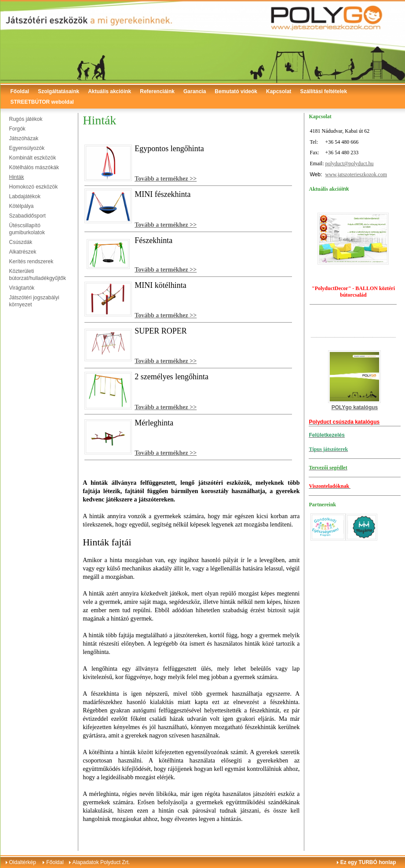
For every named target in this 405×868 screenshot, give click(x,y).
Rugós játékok (26, 119)
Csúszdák (21, 242)
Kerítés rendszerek (31, 261)
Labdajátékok (25, 196)
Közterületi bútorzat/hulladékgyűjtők (38, 275)
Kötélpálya (22, 206)
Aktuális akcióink (109, 91)
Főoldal (20, 91)
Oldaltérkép (23, 862)
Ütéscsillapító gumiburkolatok (27, 229)
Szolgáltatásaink (58, 91)
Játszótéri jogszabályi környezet (34, 301)
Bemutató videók (236, 91)
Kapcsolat (279, 91)
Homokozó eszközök (34, 187)
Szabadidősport (27, 216)
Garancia (195, 91)
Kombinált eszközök (33, 158)
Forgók (17, 129)
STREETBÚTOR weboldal (42, 102)
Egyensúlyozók (27, 148)
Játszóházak (24, 138)
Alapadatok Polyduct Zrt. (101, 862)
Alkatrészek (23, 252)
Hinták (17, 177)
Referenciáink (157, 91)
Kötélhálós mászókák (34, 167)
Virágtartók (22, 288)
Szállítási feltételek (323, 91)
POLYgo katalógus (355, 407)
